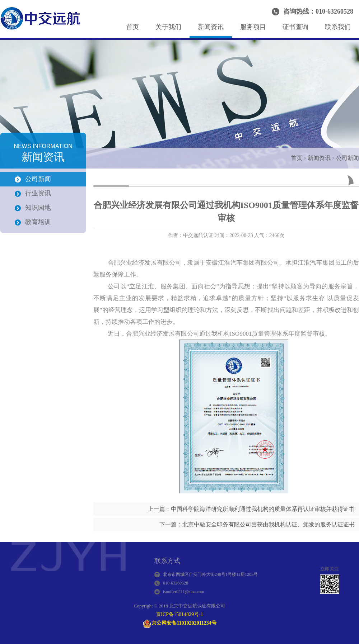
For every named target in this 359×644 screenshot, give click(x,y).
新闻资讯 (211, 27)
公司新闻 (348, 158)
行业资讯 (38, 193)
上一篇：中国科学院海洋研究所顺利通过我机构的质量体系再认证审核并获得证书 (251, 509)
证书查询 (295, 27)
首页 (132, 27)
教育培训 (38, 222)
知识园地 (38, 208)
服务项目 (253, 27)
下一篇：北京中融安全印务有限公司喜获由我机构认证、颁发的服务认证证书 (257, 524)
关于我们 (168, 27)
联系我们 (338, 27)
